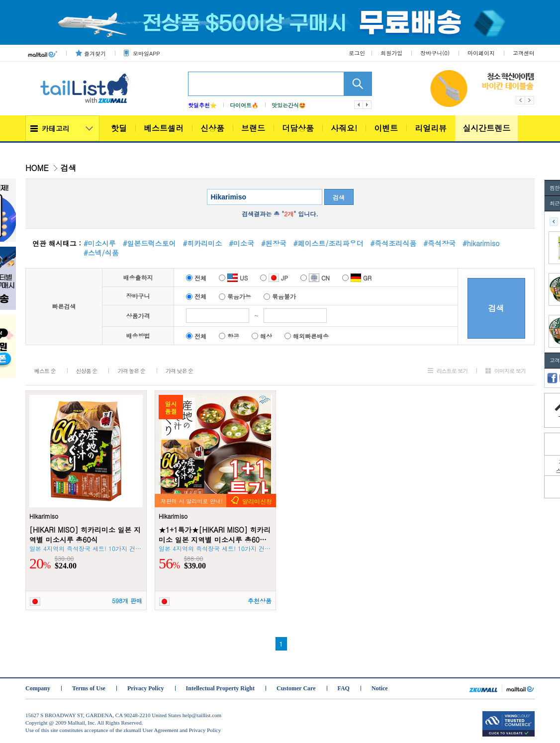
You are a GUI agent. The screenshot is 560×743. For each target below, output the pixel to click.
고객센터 (524, 53)
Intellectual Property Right (220, 688)
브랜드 (253, 128)
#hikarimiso (481, 243)
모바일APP (146, 53)
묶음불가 (280, 296)
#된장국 (274, 243)
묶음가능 (235, 296)
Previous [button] (520, 100)
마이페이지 (481, 53)
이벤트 (386, 128)
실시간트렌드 (486, 128)
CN (315, 278)
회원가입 (391, 53)
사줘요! (344, 128)
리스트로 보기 (452, 371)
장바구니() (435, 53)
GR (357, 278)
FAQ (344, 688)
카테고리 (56, 128)
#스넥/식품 (101, 253)
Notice (380, 688)
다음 (368, 105)
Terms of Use (89, 688)
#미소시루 (100, 243)
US (233, 278)
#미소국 (241, 243)
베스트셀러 (164, 128)
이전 (359, 105)
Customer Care (296, 688)
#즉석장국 (439, 243)
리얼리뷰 (431, 128)
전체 (196, 278)
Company (38, 688)
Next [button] (530, 100)
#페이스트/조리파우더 (328, 243)
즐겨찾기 (95, 53)
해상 (262, 336)
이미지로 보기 (510, 371)
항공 (229, 336)
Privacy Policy (146, 688)
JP (274, 278)
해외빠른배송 (307, 336)
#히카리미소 (203, 243)
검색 (339, 197)
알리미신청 (257, 501)
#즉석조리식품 (393, 243)
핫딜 (119, 128)
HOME (37, 168)
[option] (499, 89)
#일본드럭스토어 (149, 243)
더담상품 (298, 128)
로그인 (357, 53)
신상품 (212, 128)
